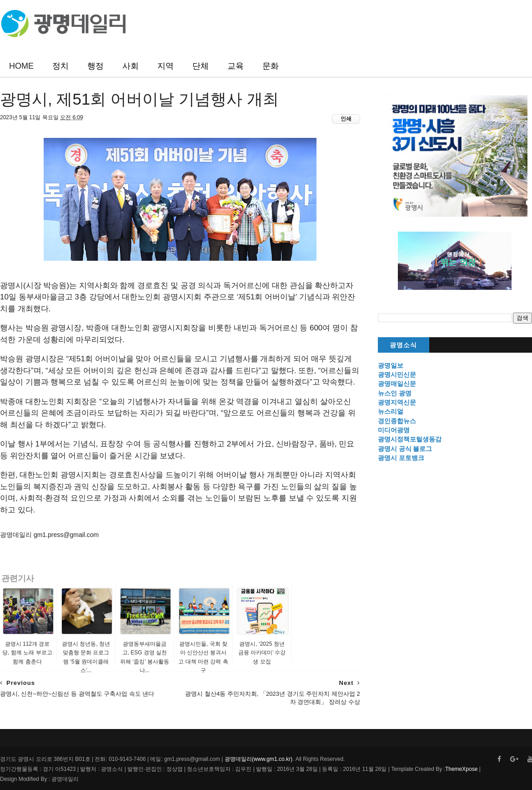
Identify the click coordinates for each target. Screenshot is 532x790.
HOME (21, 66)
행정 (95, 66)
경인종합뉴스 (397, 421)
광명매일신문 (397, 384)
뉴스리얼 (391, 411)
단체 (201, 66)
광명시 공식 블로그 (405, 449)
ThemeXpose (461, 769)
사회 (130, 66)
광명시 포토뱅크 (401, 458)
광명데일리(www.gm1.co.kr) (258, 759)
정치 (60, 66)
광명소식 (403, 345)
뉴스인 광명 (395, 393)
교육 (236, 66)
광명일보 (391, 365)
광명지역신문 (397, 402)
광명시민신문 (397, 375)
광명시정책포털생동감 (410, 439)
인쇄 (346, 119)
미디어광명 (394, 430)
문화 (271, 66)
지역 (166, 66)
